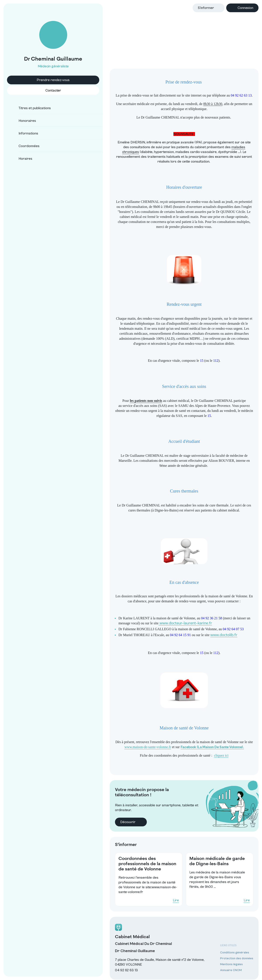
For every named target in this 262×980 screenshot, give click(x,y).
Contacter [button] (38, 90)
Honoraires (23, 121)
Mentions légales (230, 961)
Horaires (21, 159)
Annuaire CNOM (229, 967)
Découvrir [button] (103, 809)
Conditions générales (233, 949)
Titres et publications (31, 108)
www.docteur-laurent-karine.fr (131, 615)
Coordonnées (25, 146)
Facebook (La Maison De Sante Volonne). (185, 740)
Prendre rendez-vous (39, 80)
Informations (24, 133)
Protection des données (235, 955)
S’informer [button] (206, 8)
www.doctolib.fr (196, 627)
